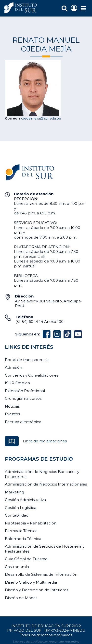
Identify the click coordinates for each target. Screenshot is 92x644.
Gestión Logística (21, 508)
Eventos (12, 414)
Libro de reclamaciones (45, 441)
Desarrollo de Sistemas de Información (41, 574)
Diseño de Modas (21, 598)
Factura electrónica (23, 422)
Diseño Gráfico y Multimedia (31, 582)
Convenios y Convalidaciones (32, 375)
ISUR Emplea (17, 383)
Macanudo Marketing (64, 642)
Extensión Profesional (25, 391)
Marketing (14, 492)
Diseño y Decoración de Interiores (37, 590)
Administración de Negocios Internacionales (46, 484)
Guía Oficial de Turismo (26, 559)
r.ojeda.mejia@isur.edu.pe (40, 118)
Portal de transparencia (27, 360)
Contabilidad (17, 515)
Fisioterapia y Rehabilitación (31, 523)
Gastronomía (17, 567)
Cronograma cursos (23, 398)
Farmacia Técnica (21, 531)
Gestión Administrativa (25, 500)
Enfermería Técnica (23, 539)
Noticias (12, 406)
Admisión (13, 367)
